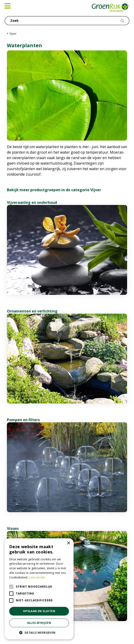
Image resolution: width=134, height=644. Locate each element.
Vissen (13, 528)
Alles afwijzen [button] (39, 623)
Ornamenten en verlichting (32, 311)
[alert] (39, 589)
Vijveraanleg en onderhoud (32, 202)
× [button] (68, 543)
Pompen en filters (23, 420)
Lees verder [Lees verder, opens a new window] (37, 577)
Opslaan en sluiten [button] (39, 611)
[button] (39, 633)
